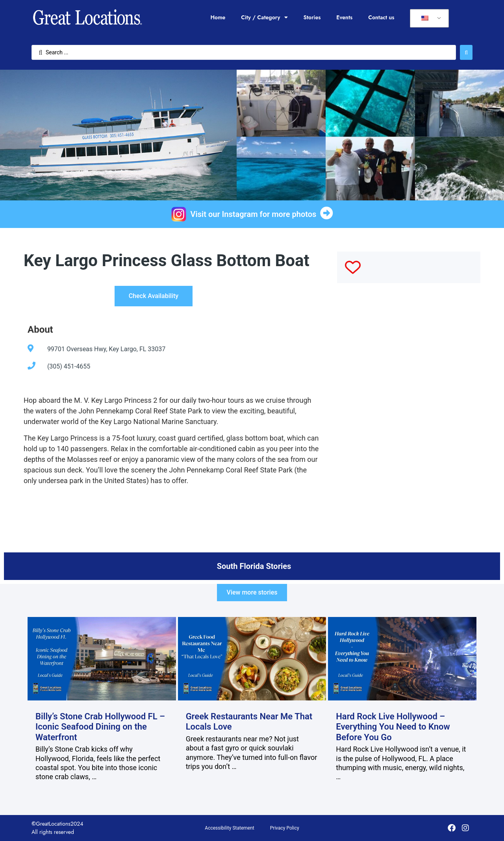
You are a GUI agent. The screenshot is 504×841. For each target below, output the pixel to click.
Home (218, 17)
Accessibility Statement (229, 828)
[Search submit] (466, 52)
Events (344, 17)
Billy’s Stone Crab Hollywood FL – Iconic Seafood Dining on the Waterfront (100, 727)
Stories (312, 17)
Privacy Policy (285, 828)
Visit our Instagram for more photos (254, 214)
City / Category (264, 17)
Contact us (381, 17)
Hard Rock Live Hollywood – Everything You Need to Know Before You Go (393, 727)
